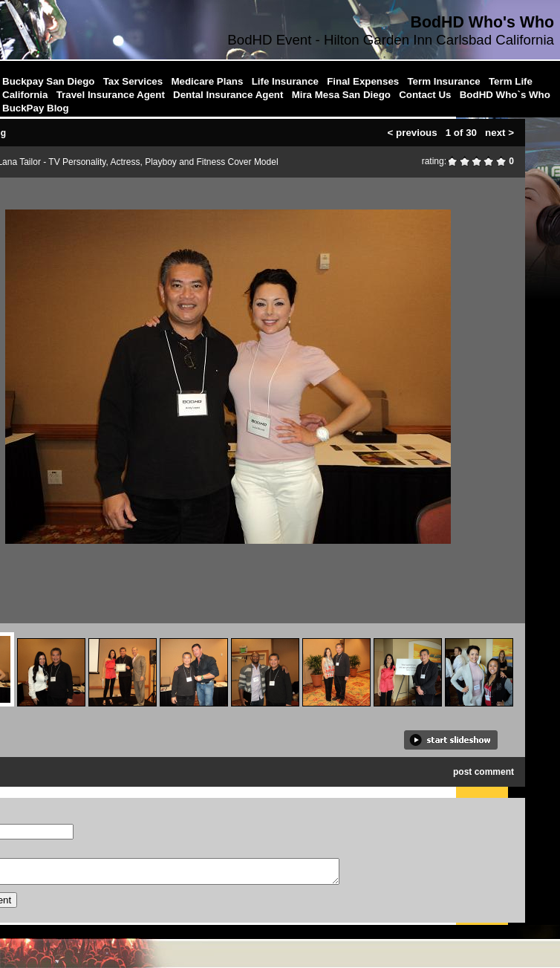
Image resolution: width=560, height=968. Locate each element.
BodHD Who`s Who (505, 95)
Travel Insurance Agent (111, 95)
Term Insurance (443, 81)
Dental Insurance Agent (228, 95)
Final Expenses (363, 81)
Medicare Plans (207, 81)
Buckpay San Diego (48, 81)
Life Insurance (285, 81)
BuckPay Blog (36, 108)
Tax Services (133, 81)
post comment (484, 770)
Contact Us (425, 95)
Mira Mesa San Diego (341, 95)
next (495, 130)
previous (417, 130)
